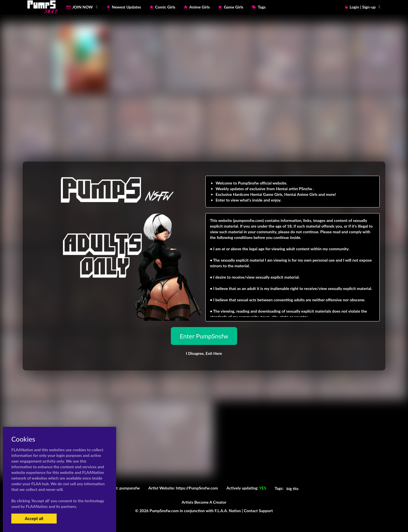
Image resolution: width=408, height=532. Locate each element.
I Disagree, (204, 353)
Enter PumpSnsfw (204, 336)
